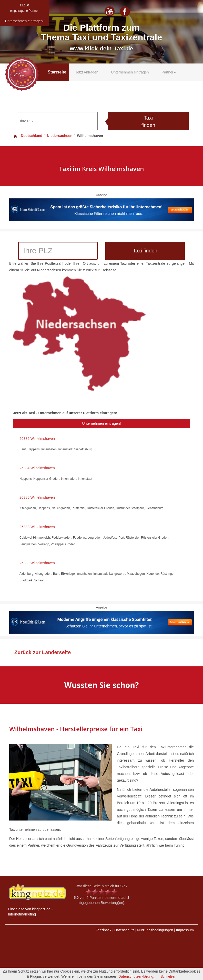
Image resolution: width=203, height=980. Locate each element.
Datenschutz (124, 930)
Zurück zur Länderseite (43, 652)
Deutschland (28, 136)
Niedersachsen (60, 136)
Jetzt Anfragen (87, 72)
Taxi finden (148, 121)
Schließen (168, 976)
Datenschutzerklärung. (136, 976)
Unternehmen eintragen (130, 72)
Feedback (103, 930)
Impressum (185, 930)
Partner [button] (169, 72)
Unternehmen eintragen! (102, 423)
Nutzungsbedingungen (155, 930)
